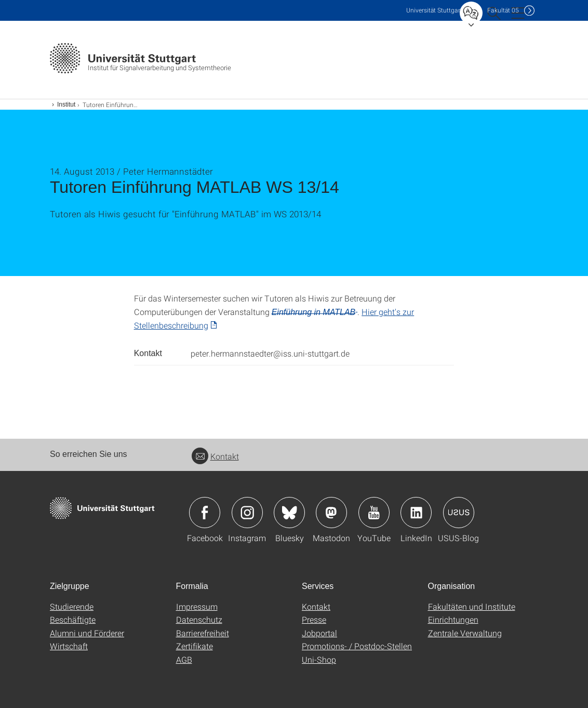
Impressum (197, 606)
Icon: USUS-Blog (459, 513)
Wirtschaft (69, 646)
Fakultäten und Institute (472, 606)
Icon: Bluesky (289, 513)
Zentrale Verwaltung (465, 633)
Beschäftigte (73, 619)
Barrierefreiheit (203, 633)
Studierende (72, 606)
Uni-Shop (319, 659)
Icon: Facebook (205, 513)
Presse (314, 619)
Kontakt (215, 456)
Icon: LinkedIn (416, 513)
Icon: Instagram (247, 513)
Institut (66, 104)
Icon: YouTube (374, 513)
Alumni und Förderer (87, 633)
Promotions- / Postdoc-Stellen (357, 646)
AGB (184, 659)
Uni (434, 10)
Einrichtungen (453, 619)
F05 (503, 10)
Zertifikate (195, 646)
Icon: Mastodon (331, 513)
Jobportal (319, 633)
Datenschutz (199, 619)
